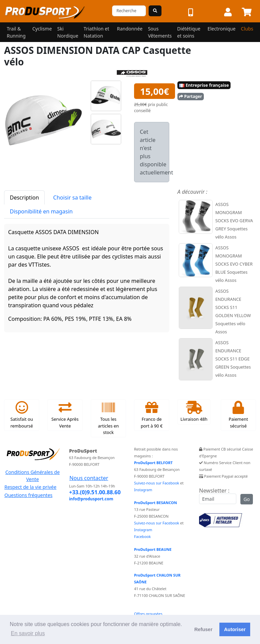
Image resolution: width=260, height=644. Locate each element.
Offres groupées (148, 614)
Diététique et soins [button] (189, 32)
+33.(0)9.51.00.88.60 (95, 492)
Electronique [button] (221, 29)
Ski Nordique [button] (68, 32)
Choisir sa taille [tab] (72, 198)
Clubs (247, 29)
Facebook (142, 536)
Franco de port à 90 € (152, 415)
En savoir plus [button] (28, 633)
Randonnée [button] (130, 29)
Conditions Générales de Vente (33, 476)
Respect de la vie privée (30, 487)
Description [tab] (24, 198)
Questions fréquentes (28, 495)
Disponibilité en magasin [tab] (41, 211)
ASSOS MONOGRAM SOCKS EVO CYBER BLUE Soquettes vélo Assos (234, 264)
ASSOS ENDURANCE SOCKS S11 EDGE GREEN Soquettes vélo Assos (233, 359)
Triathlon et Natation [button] (96, 32)
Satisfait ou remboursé (22, 415)
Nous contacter (89, 478)
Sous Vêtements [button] (160, 32)
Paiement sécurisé (238, 415)
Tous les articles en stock (108, 418)
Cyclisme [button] (42, 29)
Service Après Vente (65, 415)
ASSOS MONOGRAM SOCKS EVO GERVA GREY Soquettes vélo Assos (234, 221)
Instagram (143, 490)
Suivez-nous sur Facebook (157, 483)
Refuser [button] (203, 629)
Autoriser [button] (235, 629)
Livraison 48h (194, 412)
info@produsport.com (91, 499)
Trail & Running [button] (16, 32)
